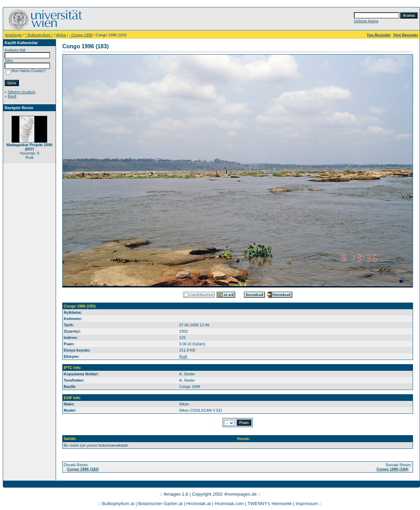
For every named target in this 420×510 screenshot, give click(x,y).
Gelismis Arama (366, 21)
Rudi (183, 356)
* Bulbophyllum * (39, 35)
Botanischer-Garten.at (160, 504)
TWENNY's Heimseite (270, 504)
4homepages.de (240, 494)
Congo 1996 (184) (393, 469)
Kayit (12, 96)
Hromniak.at (198, 504)
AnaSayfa (13, 35)
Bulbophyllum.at (118, 504)
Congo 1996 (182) (83, 469)
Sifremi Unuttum (22, 92)
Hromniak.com (229, 504)
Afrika (61, 35)
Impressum (307, 504)
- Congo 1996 (81, 35)
